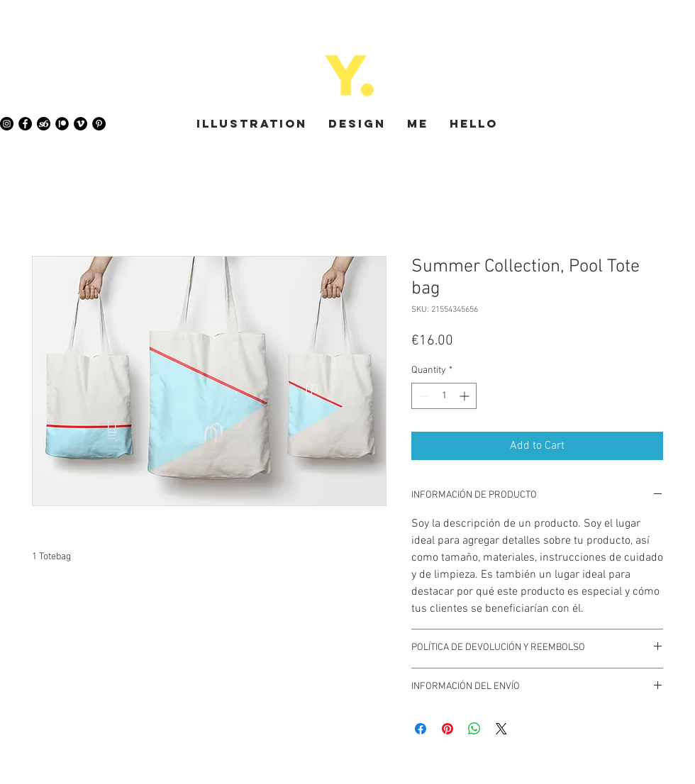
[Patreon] (62, 124)
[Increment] (466, 396)
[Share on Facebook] (421, 729)
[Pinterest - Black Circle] (99, 124)
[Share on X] (501, 729)
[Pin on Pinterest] (447, 729)
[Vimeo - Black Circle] (80, 124)
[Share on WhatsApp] (474, 729)
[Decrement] (422, 396)
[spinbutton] (444, 396)
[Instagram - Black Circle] (7, 124)
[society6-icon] (44, 124)
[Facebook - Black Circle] (25, 124)
